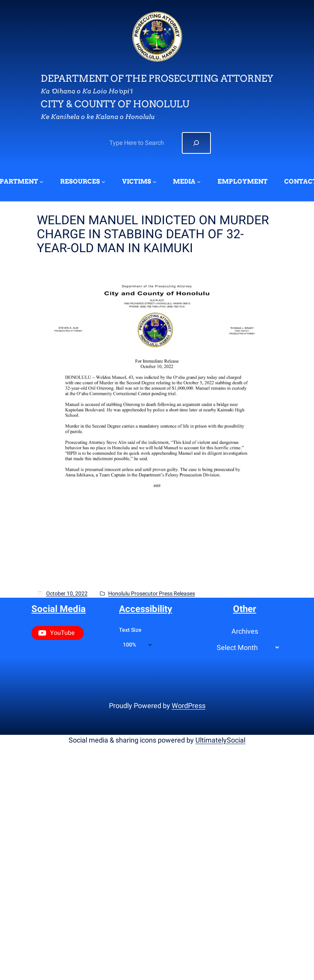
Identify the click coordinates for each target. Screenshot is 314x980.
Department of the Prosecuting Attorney (157, 78)
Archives (245, 631)
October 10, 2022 (67, 593)
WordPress (189, 706)
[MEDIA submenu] (199, 182)
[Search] (196, 143)
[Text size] (137, 645)
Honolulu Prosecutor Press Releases (152, 593)
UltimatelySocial (220, 740)
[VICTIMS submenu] (155, 182)
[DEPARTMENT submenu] (41, 182)
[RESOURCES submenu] (104, 182)
